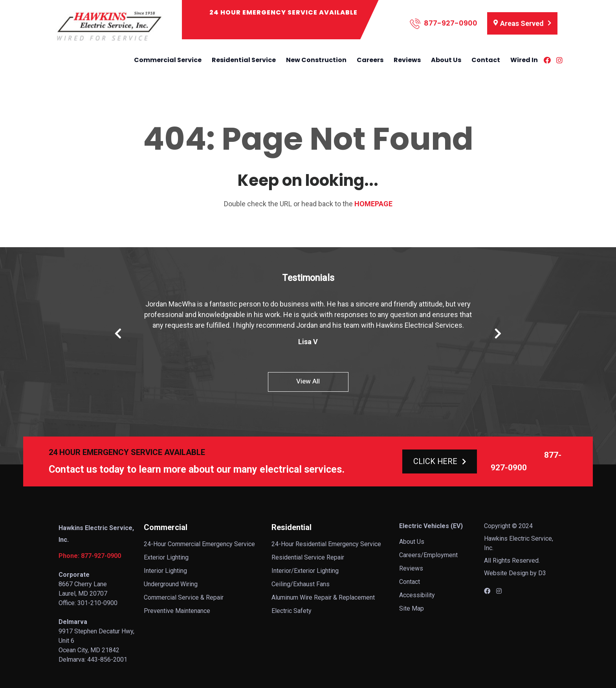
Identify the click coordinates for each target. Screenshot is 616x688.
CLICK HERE (440, 461)
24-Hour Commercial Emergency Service (199, 544)
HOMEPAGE (373, 204)
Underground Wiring (171, 584)
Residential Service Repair (308, 557)
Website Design (506, 573)
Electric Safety (291, 611)
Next (498, 334)
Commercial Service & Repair (184, 597)
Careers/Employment (428, 555)
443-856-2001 (107, 660)
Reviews (407, 60)
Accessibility (417, 595)
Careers (370, 60)
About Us (446, 60)
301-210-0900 (97, 603)
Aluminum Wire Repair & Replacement (323, 597)
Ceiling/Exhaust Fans (301, 584)
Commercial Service (168, 60)
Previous (118, 334)
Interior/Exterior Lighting (305, 571)
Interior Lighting (165, 571)
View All (308, 381)
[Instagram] (559, 60)
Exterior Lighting (166, 557)
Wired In (524, 60)
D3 (542, 573)
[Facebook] (547, 60)
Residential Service (244, 60)
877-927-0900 (444, 24)
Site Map (412, 608)
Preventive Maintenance (177, 611)
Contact (486, 60)
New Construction (316, 60)
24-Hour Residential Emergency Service (326, 544)
